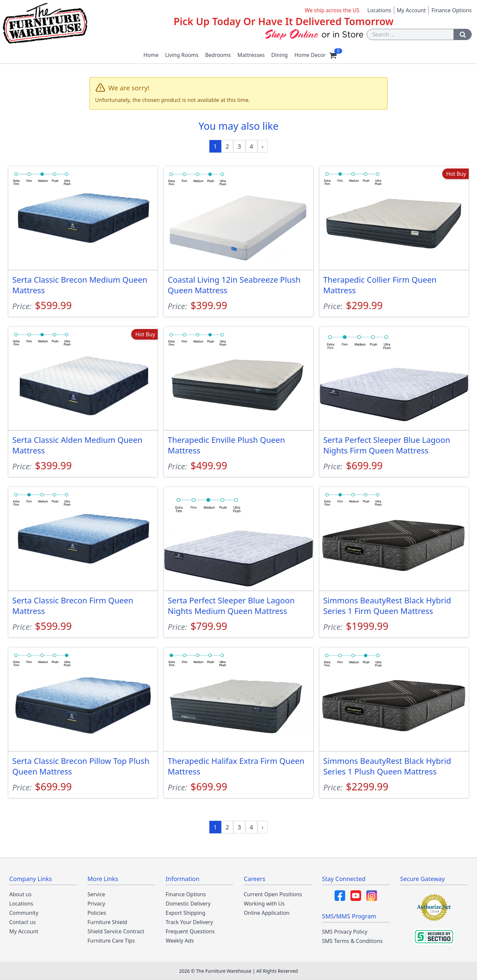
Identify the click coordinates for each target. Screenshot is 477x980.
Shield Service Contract (116, 931)
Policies (97, 913)
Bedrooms (218, 55)
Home (151, 55)
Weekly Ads (180, 941)
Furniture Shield (107, 922)
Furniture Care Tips (111, 941)
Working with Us (264, 904)
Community (24, 913)
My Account (411, 10)
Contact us (23, 922)
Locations (379, 10)
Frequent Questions (190, 931)
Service (96, 894)
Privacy (96, 904)
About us (20, 894)
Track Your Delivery (189, 922)
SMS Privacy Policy (345, 932)
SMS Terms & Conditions (352, 941)
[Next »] (263, 146)
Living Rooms (182, 55)
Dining (280, 55)
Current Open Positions (273, 894)
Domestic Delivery (188, 904)
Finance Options (451, 10)
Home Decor (310, 55)
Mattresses (251, 55)
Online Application (267, 913)
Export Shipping (185, 913)
